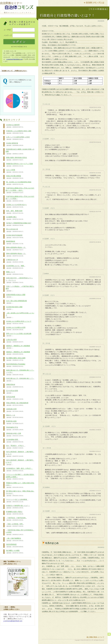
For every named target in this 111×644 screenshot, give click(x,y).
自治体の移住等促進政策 (15, 236)
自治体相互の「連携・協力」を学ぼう (19, 470)
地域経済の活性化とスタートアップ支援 (19, 165)
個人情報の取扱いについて (95, 637)
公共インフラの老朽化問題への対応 (18, 138)
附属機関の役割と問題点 (15, 513)
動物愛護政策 (15, 243)
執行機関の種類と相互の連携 (16, 359)
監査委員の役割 (15, 422)
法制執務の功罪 (15, 410)
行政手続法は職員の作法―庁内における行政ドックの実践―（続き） (20, 190)
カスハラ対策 (15, 171)
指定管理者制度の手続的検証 (16, 365)
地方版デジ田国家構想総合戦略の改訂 (18, 224)
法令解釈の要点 (15, 218)
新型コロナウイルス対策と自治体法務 (18, 335)
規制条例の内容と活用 (15, 435)
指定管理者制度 (15, 546)
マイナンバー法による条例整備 (17, 501)
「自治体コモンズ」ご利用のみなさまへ (14, 71)
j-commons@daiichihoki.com (14, 59)
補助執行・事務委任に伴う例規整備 (18, 347)
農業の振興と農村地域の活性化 (16, 159)
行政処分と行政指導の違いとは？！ (18, 507)
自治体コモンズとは (95, 3)
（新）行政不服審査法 (15, 539)
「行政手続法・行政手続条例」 (16, 519)
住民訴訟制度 (15, 398)
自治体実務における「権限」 (16, 267)
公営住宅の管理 (15, 341)
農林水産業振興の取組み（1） (16, 255)
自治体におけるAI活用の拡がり (16, 206)
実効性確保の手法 (15, 429)
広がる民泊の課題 (12, 392)
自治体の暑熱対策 (15, 144)
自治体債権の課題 (15, 441)
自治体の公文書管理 (15, 126)
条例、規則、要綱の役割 (15, 212)
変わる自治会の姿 (15, 230)
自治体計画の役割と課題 (14, 308)
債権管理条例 (15, 386)
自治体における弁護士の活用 (16, 329)
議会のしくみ (15, 416)
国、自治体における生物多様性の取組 (18, 183)
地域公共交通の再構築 (15, 177)
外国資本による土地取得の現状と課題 (18, 132)
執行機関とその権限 (15, 552)
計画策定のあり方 (15, 261)
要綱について (15, 273)
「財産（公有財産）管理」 (15, 525)
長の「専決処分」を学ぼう (16, 447)
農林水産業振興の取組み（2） (16, 249)
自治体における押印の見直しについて (18, 323)
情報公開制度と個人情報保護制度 (17, 404)
